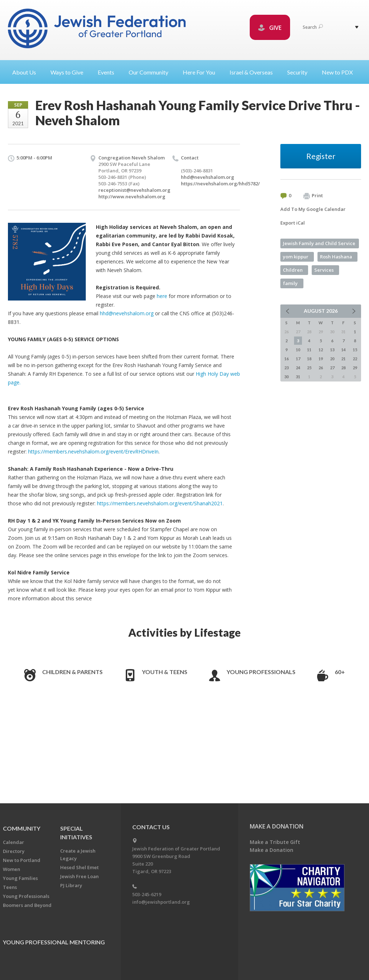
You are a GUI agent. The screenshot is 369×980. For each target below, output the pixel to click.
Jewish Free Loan (79, 876)
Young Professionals (261, 672)
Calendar (14, 842)
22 (355, 359)
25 (309, 368)
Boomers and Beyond (27, 905)
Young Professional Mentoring (54, 942)
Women (12, 869)
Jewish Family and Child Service (319, 243)
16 (286, 359)
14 (343, 350)
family (290, 283)
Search (313, 27)
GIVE (270, 28)
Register (321, 156)
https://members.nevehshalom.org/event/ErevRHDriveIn (93, 451)
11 (309, 350)
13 (332, 350)
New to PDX (337, 72)
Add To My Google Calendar (313, 209)
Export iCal (293, 223)
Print (313, 196)
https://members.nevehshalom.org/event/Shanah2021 (160, 503)
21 (343, 359)
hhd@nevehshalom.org (208, 177)
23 (286, 368)
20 (332, 359)
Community (22, 828)
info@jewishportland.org (161, 902)
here (162, 296)
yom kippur (296, 257)
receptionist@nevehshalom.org (134, 190)
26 (321, 368)
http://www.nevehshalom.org (132, 197)
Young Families (20, 878)
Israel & (254, 72)
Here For (202, 72)
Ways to (70, 72)
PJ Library (71, 885)
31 (298, 377)
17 (298, 359)
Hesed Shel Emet (79, 867)
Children (293, 270)
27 (332, 368)
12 (321, 350)
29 (355, 368)
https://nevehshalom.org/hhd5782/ (220, 184)
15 (355, 350)
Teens (10, 887)
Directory (14, 851)
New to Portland (22, 860)
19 (321, 359)
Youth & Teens (165, 672)
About (27, 72)
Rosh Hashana (336, 257)
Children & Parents (72, 672)
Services (324, 270)
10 (298, 350)
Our (151, 72)
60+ (340, 672)
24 (298, 368)
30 (286, 377)
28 (343, 368)
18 (309, 359)
